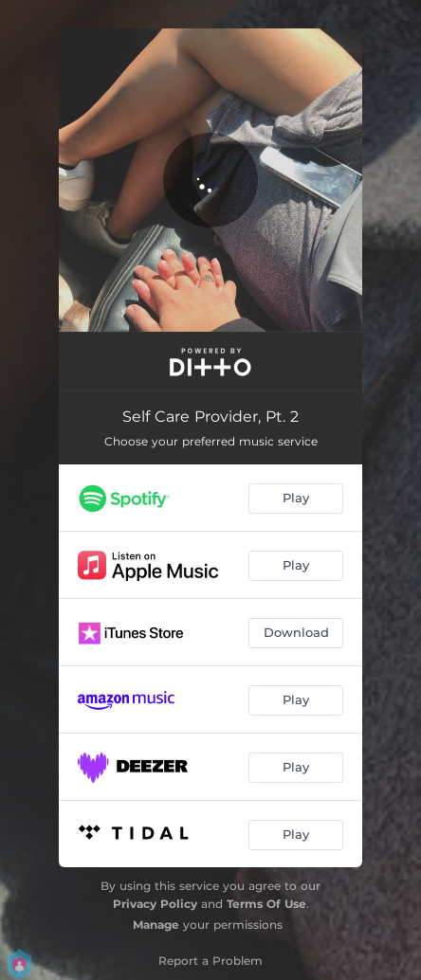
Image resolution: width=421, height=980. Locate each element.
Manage (156, 925)
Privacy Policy (155, 904)
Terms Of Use (266, 904)
